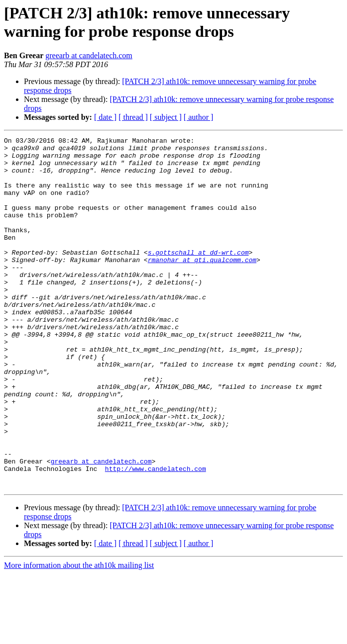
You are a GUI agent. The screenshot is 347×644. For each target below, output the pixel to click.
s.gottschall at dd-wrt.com (198, 276)
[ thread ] (133, 117)
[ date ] (105, 117)
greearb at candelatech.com (89, 55)
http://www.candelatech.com (156, 536)
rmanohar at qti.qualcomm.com (202, 285)
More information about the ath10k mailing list (79, 635)
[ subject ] (166, 117)
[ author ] (199, 117)
